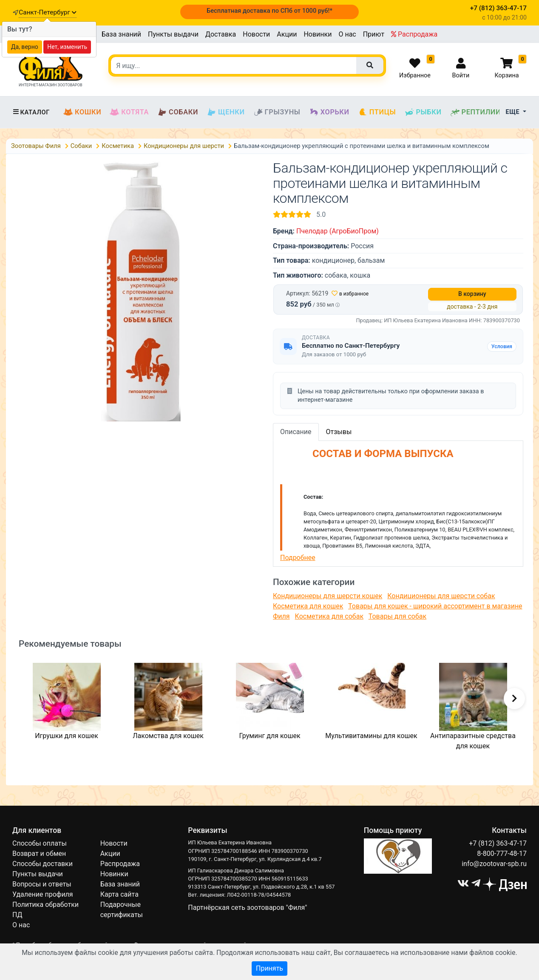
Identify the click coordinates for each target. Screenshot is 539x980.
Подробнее (298, 558)
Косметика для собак (329, 616)
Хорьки (329, 112)
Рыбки (423, 112)
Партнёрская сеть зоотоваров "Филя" (247, 908)
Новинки (318, 34)
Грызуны (277, 112)
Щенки (226, 112)
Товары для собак (397, 616)
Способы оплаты (40, 843)
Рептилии (476, 112)
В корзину (472, 294)
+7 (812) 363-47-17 (498, 843)
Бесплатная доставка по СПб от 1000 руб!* (269, 11)
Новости (256, 34)
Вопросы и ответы (42, 884)
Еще (514, 112)
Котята (129, 112)
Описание (296, 432)
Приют (374, 34)
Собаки (178, 112)
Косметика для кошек (308, 606)
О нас (347, 34)
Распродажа (414, 34)
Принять (269, 968)
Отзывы (339, 432)
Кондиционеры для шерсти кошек (328, 596)
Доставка (221, 34)
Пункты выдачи (173, 34)
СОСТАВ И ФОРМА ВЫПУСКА (367, 454)
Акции (287, 34)
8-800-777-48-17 (502, 854)
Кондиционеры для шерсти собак (441, 596)
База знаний (121, 34)
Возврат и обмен (39, 854)
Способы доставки (43, 864)
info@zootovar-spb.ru (494, 864)
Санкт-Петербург (47, 12)
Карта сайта (119, 894)
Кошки (82, 112)
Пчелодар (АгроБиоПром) (338, 231)
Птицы (377, 112)
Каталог (31, 112)
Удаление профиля (43, 894)
